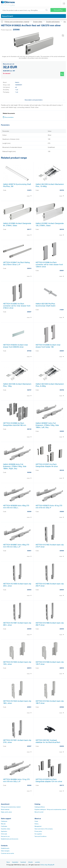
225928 (62, 551)
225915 (29, 668)
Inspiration (15, 862)
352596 (29, 472)
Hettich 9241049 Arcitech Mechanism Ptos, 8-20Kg (50, 385)
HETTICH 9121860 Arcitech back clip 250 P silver (50, 585)
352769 (62, 190)
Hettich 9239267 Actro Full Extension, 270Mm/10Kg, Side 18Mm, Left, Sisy (47, 425)
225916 (62, 668)
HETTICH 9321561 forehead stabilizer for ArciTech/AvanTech (48, 741)
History (37, 824)
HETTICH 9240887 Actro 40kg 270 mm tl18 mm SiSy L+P (16, 546)
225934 (62, 590)
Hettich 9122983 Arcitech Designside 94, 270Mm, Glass (17, 224)
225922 (62, 707)
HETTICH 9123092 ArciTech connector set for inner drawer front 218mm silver (17, 306)
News (8, 862)
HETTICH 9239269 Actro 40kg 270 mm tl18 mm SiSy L (16, 507)
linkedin (30, 862)
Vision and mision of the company (44, 829)
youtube (37, 862)
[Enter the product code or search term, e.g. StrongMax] (25, 10)
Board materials (5, 809)
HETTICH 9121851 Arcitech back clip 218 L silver (17, 741)
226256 (62, 746)
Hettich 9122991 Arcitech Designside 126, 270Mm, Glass (50, 224)
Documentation (8, 117)
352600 (62, 511)
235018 (29, 268)
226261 (62, 270)
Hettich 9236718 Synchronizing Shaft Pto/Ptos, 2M (17, 185)
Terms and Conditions (40, 836)
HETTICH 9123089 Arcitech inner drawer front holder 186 (48, 346)
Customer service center (7, 853)
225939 (29, 629)
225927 (29, 746)
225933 (29, 590)
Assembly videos (6, 829)
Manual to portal (39, 812)
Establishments (5, 848)
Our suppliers (38, 834)
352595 (62, 431)
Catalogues (4, 821)
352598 (29, 785)
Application (4, 831)
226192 (29, 429)
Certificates (4, 826)
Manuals (3, 824)
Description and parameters (45, 100)
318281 (62, 310)
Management (38, 826)
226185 (62, 229)
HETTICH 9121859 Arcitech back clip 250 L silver (17, 585)
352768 (62, 390)
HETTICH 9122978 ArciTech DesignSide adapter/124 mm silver (49, 780)
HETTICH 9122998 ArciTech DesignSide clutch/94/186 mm (15, 424)
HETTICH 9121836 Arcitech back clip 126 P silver (50, 663)
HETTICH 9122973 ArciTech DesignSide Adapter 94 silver (47, 465)
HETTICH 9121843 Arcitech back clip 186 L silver (17, 702)
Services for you (5, 836)
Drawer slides (38, 22)
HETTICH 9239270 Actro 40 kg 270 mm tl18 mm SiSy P (49, 507)
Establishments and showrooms (10, 839)
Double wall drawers (53, 22)
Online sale (4, 834)
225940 (62, 629)
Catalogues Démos (40, 807)
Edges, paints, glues (6, 812)
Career (36, 821)
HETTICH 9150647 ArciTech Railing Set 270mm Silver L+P (16, 263)
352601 (29, 551)
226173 (62, 785)
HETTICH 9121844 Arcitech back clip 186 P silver (50, 702)
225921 (29, 707)
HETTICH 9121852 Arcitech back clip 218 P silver (50, 546)
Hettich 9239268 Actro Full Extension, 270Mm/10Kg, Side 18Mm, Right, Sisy (15, 466)
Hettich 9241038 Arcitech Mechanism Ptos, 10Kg (17, 385)
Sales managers (5, 851)
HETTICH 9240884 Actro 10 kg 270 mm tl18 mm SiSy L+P (16, 780)
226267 (29, 312)
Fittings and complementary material (17, 22)
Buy (62, 74)
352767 (29, 390)
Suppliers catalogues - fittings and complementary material (50, 809)
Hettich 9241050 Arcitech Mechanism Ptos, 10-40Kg (50, 185)
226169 (62, 470)
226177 (29, 229)
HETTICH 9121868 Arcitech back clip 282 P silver (50, 624)
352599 (29, 511)
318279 (29, 190)
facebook (23, 862)
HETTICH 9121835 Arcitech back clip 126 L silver (17, 663)
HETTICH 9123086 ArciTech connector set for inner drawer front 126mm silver (49, 264)
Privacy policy (38, 831)
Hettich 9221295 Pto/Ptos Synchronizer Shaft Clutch (46, 305)
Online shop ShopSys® (47, 865)
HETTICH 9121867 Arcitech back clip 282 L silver (17, 624)
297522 (29, 351)
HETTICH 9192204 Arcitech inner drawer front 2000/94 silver (16, 346)
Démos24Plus (58, 10)
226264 (62, 351)
